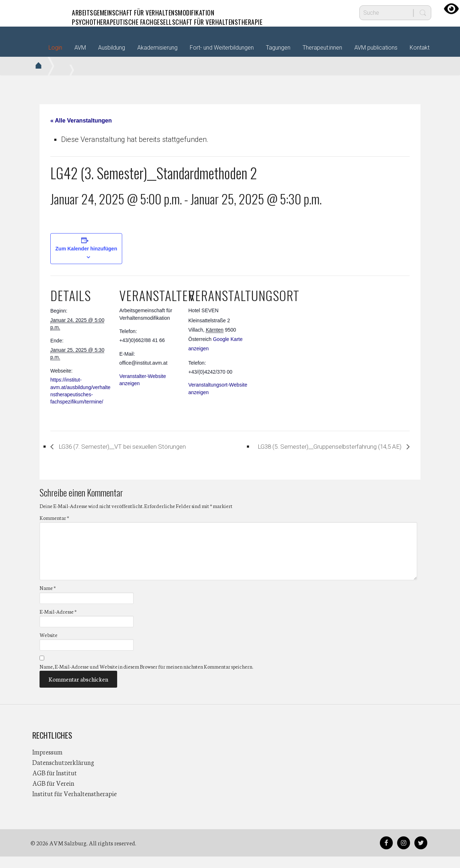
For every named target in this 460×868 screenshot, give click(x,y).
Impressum (47, 763)
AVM (47, 13)
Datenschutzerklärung (63, 774)
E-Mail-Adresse (58, 623)
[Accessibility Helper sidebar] (451, 9)
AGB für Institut (55, 784)
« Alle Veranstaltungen (81, 121)
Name (48, 599)
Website (49, 646)
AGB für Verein (53, 794)
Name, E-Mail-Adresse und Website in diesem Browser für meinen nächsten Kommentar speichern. (146, 678)
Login (55, 48)
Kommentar (54, 529)
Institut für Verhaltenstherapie (75, 805)
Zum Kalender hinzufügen (86, 249)
